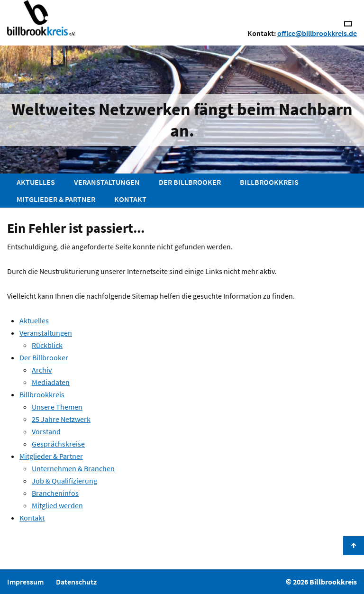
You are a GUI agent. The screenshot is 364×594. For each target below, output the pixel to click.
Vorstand (46, 431)
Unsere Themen (57, 407)
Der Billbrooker (190, 182)
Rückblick (47, 345)
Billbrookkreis (269, 182)
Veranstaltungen (107, 182)
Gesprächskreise (58, 444)
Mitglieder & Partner (56, 199)
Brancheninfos (55, 493)
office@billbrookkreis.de (317, 33)
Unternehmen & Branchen (73, 468)
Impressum (25, 582)
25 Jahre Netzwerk (61, 419)
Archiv (42, 370)
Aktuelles (36, 182)
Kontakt (130, 199)
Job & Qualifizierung (64, 481)
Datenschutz (76, 582)
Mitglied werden (57, 505)
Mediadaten (51, 382)
